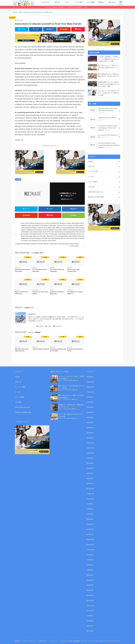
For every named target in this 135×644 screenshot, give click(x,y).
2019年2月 (90, 529)
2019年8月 (90, 504)
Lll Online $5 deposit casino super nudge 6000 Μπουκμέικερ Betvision (103, 145)
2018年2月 (90, 590)
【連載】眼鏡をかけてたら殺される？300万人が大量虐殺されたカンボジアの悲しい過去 (109, 84)
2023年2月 (90, 433)
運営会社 (101, 2)
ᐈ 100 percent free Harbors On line (103, 137)
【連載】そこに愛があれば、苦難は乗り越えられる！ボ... (71, 406)
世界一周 (57, 2)
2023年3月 (90, 428)
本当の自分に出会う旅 (95, 192)
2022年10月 (90, 453)
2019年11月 (90, 494)
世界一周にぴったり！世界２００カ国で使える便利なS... (71, 396)
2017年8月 (90, 621)
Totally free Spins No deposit (102, 119)
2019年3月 (90, 524)
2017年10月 (90, 611)
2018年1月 (90, 595)
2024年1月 (90, 377)
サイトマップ (53, 641)
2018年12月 (90, 539)
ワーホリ (66, 2)
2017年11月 (90, 606)
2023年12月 (90, 382)
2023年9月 (90, 397)
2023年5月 (90, 417)
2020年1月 (90, 484)
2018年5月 (90, 575)
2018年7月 (90, 565)
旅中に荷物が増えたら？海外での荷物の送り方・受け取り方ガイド (108, 75)
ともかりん (31, 314)
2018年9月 (90, 555)
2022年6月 (90, 473)
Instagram (58, 326)
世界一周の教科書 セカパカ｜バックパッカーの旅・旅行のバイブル (89, 641)
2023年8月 (90, 402)
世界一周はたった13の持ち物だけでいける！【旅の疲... (71, 387)
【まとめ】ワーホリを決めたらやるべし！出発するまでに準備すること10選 (108, 93)
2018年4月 (90, 580)
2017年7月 (90, 626)
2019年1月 (90, 534)
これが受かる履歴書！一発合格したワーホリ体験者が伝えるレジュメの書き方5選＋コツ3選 (108, 59)
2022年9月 (90, 458)
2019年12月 (90, 489)
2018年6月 (90, 570)
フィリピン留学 (78, 2)
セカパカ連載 (90, 2)
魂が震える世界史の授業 (96, 197)
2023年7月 (90, 407)
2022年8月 (90, 463)
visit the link (19, 140)
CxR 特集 (91, 187)
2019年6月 (90, 509)
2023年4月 (90, 423)
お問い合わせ (112, 2)
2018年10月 (90, 550)
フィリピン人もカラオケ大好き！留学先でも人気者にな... (71, 377)
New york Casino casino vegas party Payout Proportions (103, 110)
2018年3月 (90, 585)
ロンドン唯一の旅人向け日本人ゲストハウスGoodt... (71, 415)
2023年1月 (90, 438)
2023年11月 (90, 387)
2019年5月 (90, 514)
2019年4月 (90, 519)
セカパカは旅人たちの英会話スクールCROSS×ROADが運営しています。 (68, 7)
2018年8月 (90, 560)
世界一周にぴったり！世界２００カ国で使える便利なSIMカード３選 (108, 68)
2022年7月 (90, 468)
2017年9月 (90, 616)
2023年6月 (90, 412)
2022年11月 (90, 448)
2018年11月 (90, 545)
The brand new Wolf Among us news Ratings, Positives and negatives (103, 128)
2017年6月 (90, 631)
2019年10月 (90, 499)
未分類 (19, 179)
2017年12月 (90, 601)
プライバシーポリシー (29, 641)
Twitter (48, 326)
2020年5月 (90, 479)
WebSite (40, 326)
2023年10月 (90, 392)
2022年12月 (90, 443)
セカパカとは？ (46, 2)
